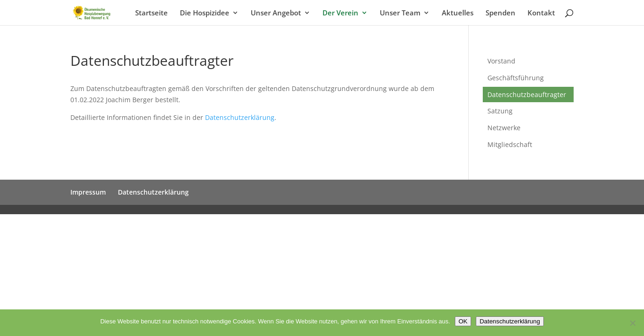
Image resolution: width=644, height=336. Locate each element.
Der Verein (340, 13)
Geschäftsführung (516, 78)
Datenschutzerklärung (240, 117)
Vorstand (501, 61)
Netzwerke (504, 128)
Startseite (151, 13)
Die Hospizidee (205, 13)
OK (463, 321)
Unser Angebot (276, 13)
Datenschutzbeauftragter (527, 94)
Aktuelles (458, 13)
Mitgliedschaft (510, 144)
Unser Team (400, 13)
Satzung (500, 111)
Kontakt (541, 13)
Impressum (88, 192)
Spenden (500, 13)
